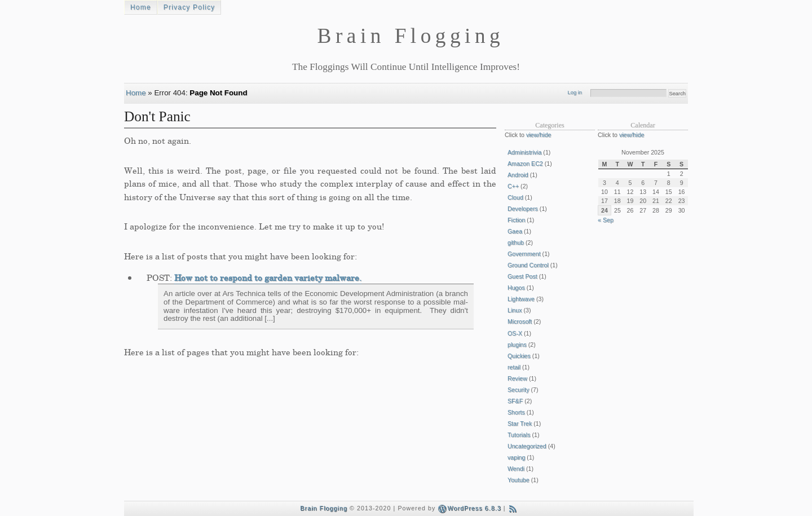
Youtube (518, 480)
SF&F (515, 401)
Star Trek (520, 424)
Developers (523, 209)
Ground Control (528, 265)
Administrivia (524, 152)
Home (141, 7)
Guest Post (522, 276)
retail (514, 367)
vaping (516, 457)
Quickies (519, 356)
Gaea (515, 231)
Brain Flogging (324, 508)
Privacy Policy (189, 7)
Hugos (516, 288)
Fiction (516, 220)
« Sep (606, 220)
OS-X (515, 333)
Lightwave (521, 299)
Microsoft (520, 321)
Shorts (516, 412)
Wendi (516, 469)
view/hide (539, 135)
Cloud (515, 197)
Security (518, 390)
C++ (513, 186)
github (516, 242)
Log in (575, 92)
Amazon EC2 (525, 164)
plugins (517, 345)
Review (517, 378)
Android (518, 175)
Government (524, 254)
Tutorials (519, 435)
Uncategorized (527, 446)
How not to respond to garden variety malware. (268, 277)
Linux (515, 310)
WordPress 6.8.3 (469, 508)
